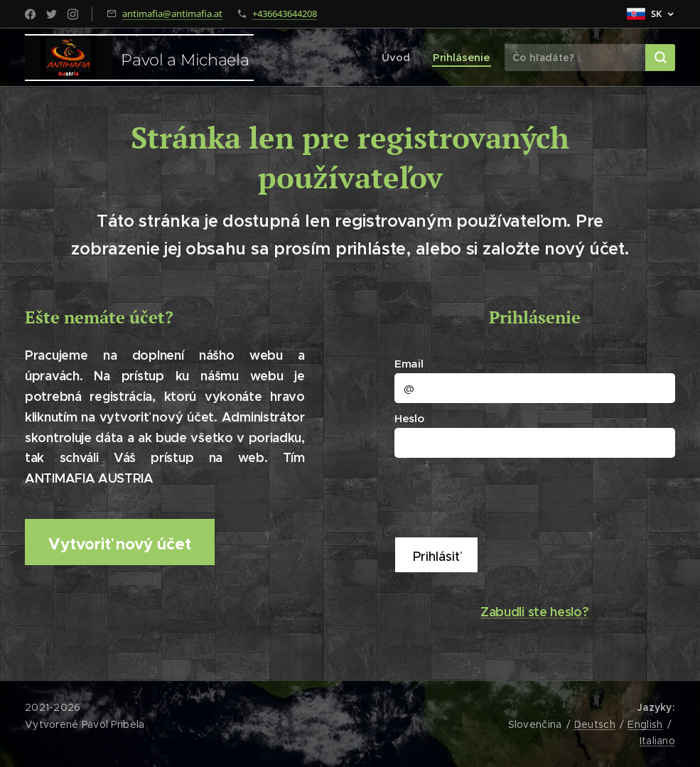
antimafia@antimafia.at (172, 14)
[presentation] (507, 495)
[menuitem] (401, 58)
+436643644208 (285, 14)
